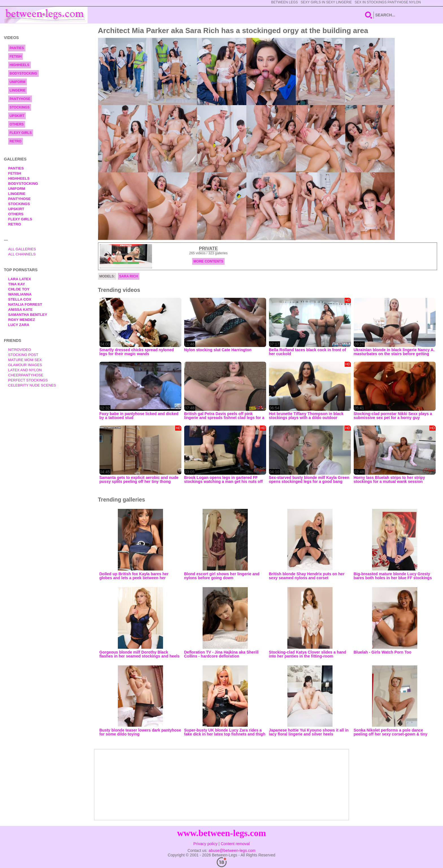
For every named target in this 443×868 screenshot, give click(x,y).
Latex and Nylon (25, 370)
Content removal (235, 844)
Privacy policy (205, 844)
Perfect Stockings (28, 380)
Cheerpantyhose (26, 375)
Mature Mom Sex (25, 360)
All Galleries (22, 249)
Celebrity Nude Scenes (32, 385)
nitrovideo (20, 350)
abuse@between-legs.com (232, 850)
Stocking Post (23, 355)
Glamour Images (25, 365)
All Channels (22, 254)
